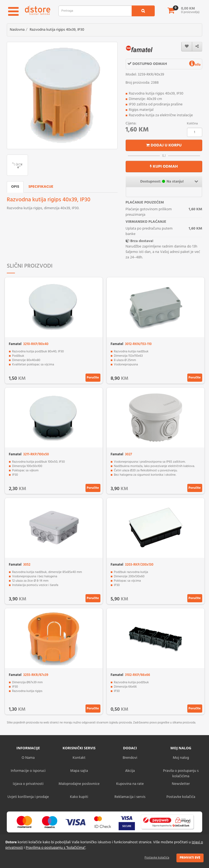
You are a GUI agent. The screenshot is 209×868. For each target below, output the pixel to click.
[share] (197, 47)
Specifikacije (41, 187)
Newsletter (181, 784)
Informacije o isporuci (28, 771)
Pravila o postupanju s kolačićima (181, 774)
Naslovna (17, 30)
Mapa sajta (79, 771)
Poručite (93, 378)
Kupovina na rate (130, 784)
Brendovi (130, 758)
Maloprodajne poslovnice (79, 784)
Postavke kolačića (157, 858)
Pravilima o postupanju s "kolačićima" (56, 848)
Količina (192, 124)
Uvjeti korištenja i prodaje (28, 797)
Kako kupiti (79, 797)
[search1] (143, 11)
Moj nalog (181, 758)
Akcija (130, 771)
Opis (15, 187)
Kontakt (79, 758)
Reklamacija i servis (130, 797)
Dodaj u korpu (164, 145)
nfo (195, 65)
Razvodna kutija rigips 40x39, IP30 (57, 30)
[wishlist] (187, 47)
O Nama (28, 758)
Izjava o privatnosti (28, 784)
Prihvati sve (190, 858)
